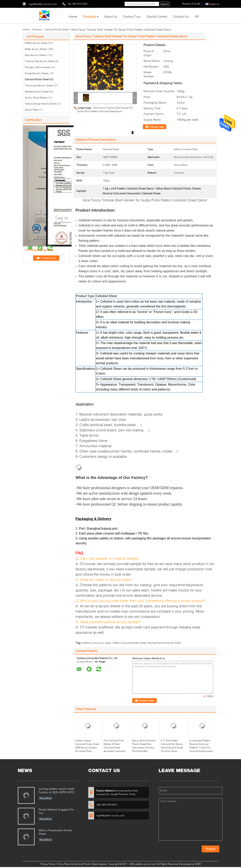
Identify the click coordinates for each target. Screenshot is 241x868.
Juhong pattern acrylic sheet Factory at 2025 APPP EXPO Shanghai (56, 791)
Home (73, 16)
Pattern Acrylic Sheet (36, 43)
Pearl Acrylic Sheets (36, 55)
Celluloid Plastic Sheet (57, 29)
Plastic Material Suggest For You (56, 811)
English (214, 4)
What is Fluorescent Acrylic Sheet (55, 832)
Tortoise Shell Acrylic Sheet (39, 61)
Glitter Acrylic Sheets (36, 49)
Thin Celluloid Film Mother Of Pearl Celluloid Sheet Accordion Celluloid (114, 746)
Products (89, 16)
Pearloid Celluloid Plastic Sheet (164, 643)
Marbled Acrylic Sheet (37, 91)
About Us (111, 16)
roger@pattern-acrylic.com (43, 4)
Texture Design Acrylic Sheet (40, 104)
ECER (198, 864)
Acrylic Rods (32, 110)
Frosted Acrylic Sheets (37, 73)
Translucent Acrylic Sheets (39, 85)
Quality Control (157, 16)
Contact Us (181, 16)
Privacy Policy (48, 864)
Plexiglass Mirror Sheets (38, 67)
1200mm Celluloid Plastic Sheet (129, 643)
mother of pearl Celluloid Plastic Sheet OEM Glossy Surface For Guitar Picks (87, 746)
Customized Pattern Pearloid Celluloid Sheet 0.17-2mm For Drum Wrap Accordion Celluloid (201, 748)
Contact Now (156, 127)
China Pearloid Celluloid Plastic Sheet (77, 864)
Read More (45, 798)
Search (164, 4)
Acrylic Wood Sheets (36, 98)
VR (197, 16)
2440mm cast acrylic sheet (96, 643)
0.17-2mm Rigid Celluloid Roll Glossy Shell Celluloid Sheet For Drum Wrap (172, 746)
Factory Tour (132, 16)
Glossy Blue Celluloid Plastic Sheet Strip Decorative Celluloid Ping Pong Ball (144, 746)
